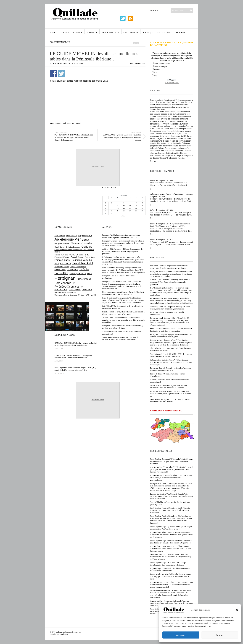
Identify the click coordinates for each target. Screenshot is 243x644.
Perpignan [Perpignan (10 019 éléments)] (65, 278)
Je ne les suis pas (161, 66)
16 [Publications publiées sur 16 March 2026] (106, 208)
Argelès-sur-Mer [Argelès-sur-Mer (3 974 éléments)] (68, 239)
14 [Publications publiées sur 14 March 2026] (136, 206)
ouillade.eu (60, 632)
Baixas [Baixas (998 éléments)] (85, 240)
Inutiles (157, 70)
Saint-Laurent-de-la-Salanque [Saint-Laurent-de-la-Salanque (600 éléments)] (66, 295)
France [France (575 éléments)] (81, 257)
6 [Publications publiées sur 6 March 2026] (130, 203)
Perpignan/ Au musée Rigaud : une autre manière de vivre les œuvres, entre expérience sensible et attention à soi (171, 394)
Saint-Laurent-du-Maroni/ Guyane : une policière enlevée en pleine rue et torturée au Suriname (169, 387)
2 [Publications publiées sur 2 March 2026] (105, 203)
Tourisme (180, 33)
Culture (78, 33)
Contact (154, 10)
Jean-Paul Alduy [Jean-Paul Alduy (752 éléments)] (62, 267)
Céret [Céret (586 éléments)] (81, 255)
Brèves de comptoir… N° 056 (161, 240)
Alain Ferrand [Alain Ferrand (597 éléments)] (60, 236)
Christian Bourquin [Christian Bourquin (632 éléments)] (73, 247)
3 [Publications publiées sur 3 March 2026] (112, 203)
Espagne (58, 123)
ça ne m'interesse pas (162, 63)
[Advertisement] (98, 91)
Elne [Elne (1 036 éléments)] (87, 255)
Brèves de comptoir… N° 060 (161, 180)
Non (156, 73)
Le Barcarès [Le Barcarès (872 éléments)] (72, 270)
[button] (237, 610)
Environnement (110, 33)
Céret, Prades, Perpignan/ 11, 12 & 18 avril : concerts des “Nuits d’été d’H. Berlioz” (170, 401)
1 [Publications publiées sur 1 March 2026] (142, 200)
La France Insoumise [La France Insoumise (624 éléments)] (78, 267)
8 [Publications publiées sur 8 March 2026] (142, 203)
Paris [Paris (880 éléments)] (90, 274)
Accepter (181, 635)
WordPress (64, 634)
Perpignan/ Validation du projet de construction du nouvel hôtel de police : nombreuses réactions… (169, 267)
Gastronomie (131, 33)
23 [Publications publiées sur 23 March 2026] (106, 211)
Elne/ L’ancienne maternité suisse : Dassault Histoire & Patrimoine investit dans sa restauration (171, 330)
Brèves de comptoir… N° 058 (161, 210)
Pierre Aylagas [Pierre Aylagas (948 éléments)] (84, 279)
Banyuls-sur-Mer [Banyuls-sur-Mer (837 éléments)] (62, 243)
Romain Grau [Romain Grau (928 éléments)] (61, 290)
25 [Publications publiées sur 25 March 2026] (118, 211)
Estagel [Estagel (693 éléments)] (74, 257)
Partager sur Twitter (61, 74)
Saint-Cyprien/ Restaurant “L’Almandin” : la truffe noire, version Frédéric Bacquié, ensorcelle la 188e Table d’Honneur (172, 461)
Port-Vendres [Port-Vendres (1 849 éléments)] (63, 283)
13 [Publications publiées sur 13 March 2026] (130, 206)
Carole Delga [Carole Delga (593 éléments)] (59, 247)
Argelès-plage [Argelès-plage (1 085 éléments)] (85, 235)
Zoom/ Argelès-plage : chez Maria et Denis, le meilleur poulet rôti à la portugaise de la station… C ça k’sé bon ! (171, 542)
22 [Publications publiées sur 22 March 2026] (142, 208)
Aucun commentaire (138, 63)
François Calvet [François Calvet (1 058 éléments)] (62, 260)
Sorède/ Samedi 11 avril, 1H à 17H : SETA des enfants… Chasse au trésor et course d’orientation (172, 355)
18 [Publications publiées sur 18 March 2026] (118, 208)
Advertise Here (98, 167)
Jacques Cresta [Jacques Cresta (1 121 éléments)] (63, 264)
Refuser (220, 635)
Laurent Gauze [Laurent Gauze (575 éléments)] (60, 270)
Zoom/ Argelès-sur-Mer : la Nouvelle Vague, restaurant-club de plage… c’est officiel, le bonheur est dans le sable (171, 576)
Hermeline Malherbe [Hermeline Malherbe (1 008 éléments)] (82, 260)
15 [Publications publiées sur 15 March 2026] (142, 206)
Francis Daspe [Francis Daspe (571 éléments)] (90, 257)
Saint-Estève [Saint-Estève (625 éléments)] (87, 290)
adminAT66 (57, 63)
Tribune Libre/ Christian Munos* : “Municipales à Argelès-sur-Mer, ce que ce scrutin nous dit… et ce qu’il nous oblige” (171, 362)
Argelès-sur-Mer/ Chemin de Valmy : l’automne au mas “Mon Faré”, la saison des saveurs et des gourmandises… (171, 478)
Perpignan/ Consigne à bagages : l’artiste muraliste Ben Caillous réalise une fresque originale (171, 336)
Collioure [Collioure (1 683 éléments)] (87, 247)
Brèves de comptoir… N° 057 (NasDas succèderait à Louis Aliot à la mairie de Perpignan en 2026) (170, 225)
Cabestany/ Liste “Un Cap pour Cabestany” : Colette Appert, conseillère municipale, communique (170, 308)
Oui (156, 76)
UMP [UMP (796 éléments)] (88, 295)
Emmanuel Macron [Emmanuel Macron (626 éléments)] (62, 257)
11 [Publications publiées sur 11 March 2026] (118, 206)
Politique (148, 33)
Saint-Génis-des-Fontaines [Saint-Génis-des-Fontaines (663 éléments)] (65, 292)
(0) (155, 161)
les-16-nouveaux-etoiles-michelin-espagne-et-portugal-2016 (79, 81)
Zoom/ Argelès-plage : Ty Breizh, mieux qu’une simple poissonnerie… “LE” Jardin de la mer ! (171, 528)
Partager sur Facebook (53, 74)
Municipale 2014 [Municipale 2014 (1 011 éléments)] (78, 273)
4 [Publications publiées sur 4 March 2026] (118, 203)
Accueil (52, 33)
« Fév (123, 216)
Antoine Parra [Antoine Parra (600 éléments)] (71, 236)
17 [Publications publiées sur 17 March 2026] (112, 208)
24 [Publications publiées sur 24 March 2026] (112, 211)
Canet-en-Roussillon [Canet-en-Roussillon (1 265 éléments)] (82, 243)
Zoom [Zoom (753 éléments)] (94, 295)
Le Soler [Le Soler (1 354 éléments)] (84, 269)
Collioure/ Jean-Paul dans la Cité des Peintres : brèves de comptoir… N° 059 (172, 195)
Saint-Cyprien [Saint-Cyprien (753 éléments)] (75, 290)
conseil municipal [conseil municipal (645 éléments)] (61, 255)
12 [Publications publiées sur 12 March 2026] (124, 206)
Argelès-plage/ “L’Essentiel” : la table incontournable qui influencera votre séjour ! (170, 570)
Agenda (65, 33)
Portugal (78, 123)
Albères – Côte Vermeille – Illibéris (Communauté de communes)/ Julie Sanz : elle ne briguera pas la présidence (170, 282)
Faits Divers (164, 33)
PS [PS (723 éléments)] (74, 283)
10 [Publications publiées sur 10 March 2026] (112, 206)
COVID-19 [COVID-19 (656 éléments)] (74, 255)
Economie (92, 33)
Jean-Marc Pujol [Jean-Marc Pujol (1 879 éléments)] (82, 263)
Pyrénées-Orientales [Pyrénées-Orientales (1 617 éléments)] (67, 287)
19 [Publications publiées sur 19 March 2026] (124, 208)
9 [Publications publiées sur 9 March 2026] (105, 206)
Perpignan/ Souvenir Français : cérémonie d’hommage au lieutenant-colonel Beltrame (171, 369)
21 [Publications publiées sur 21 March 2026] (136, 208)
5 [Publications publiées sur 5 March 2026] (124, 203)
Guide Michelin (68, 123)
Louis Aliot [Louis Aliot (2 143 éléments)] (61, 273)
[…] (152, 161)
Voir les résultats (172, 83)
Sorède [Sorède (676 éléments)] (81, 295)
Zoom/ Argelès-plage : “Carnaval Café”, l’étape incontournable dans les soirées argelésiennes (168, 564)
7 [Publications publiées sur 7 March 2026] (136, 203)
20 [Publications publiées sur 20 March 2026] (130, 208)
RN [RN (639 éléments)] (82, 287)
